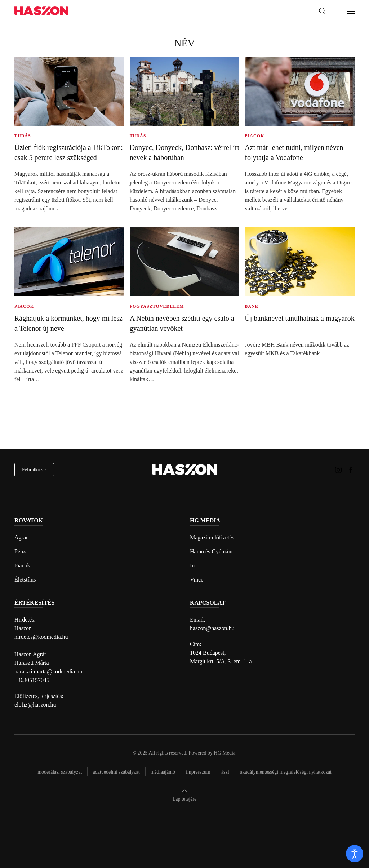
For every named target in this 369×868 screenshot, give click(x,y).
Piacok (22, 566)
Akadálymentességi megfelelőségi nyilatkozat (286, 772)
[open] (355, 854)
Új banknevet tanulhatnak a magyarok (299, 318)
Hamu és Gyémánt (211, 551)
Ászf (225, 772)
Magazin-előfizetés (212, 537)
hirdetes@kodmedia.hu (41, 637)
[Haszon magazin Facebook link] (351, 469)
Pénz (20, 551)
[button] (322, 11)
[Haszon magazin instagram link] (338, 469)
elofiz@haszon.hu (35, 705)
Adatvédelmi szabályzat (116, 772)
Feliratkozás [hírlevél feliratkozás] (34, 470)
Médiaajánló (163, 772)
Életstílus (25, 580)
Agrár (21, 537)
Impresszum (198, 772)
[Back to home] (41, 11)
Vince (197, 580)
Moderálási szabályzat (60, 772)
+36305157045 (32, 680)
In (192, 566)
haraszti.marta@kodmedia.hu (48, 671)
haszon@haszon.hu (212, 628)
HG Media (225, 753)
